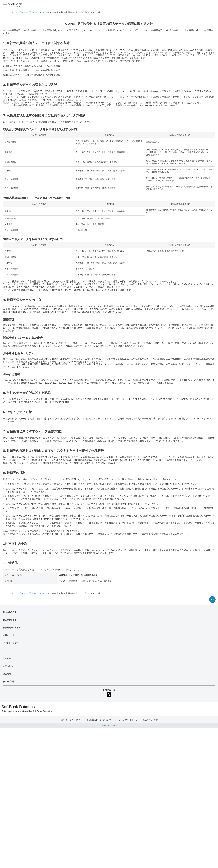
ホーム (14, 12)
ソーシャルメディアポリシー (127, 720)
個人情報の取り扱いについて (32, 12)
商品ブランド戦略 (151, 720)
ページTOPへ (212, 600)
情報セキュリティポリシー (71, 720)
